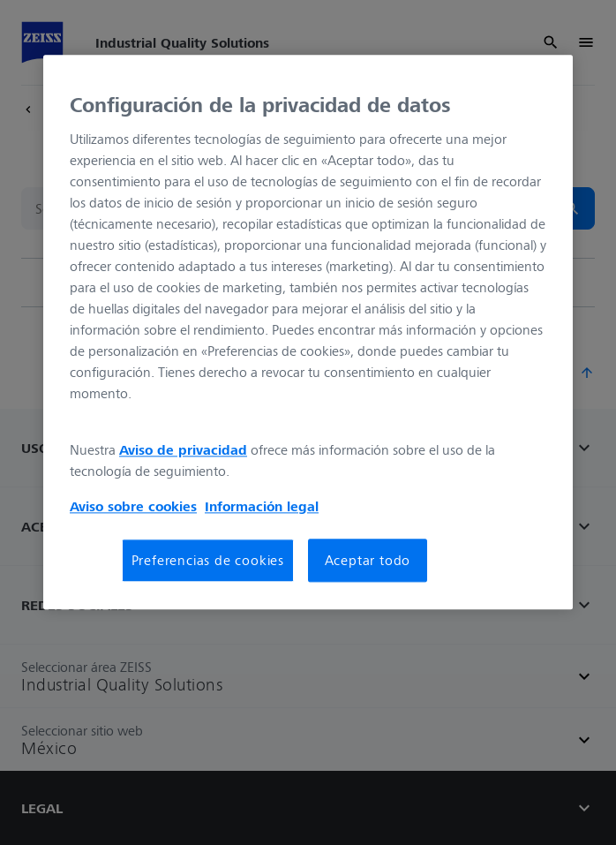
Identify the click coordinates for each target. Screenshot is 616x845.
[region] (308, 332)
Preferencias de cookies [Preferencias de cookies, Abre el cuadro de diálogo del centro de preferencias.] (208, 561)
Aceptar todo (368, 561)
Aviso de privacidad (183, 450)
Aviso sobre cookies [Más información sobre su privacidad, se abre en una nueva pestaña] (133, 507)
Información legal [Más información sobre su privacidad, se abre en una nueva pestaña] (262, 507)
